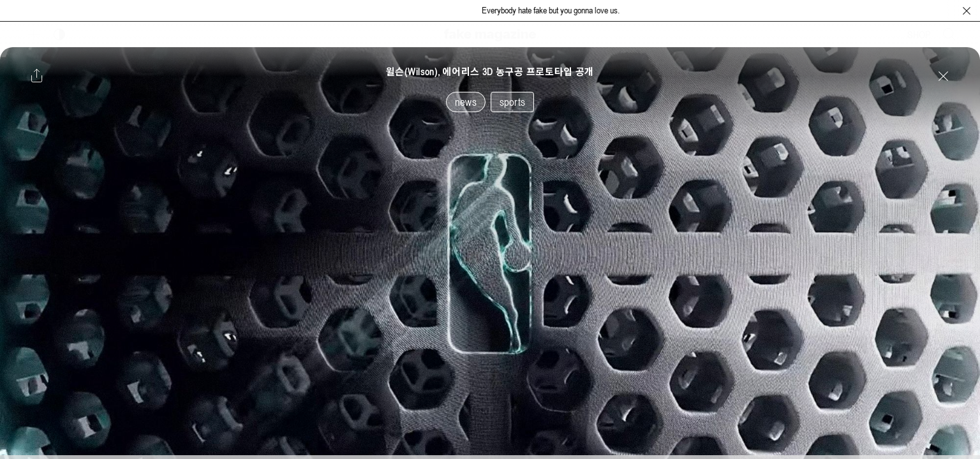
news (466, 102)
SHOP (919, 34)
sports (512, 102)
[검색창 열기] (949, 34)
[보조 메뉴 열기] (34, 34)
